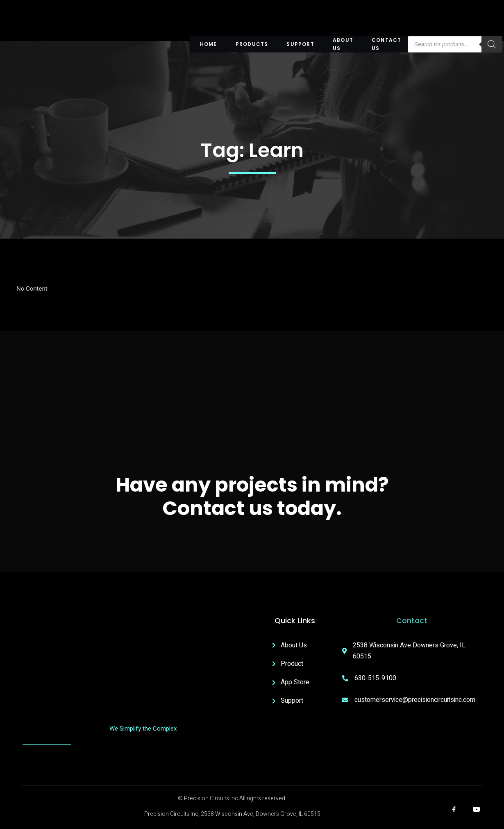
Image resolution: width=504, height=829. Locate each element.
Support (301, 44)
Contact (412, 621)
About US (343, 44)
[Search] (491, 44)
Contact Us (386, 44)
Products (252, 44)
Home (209, 44)
